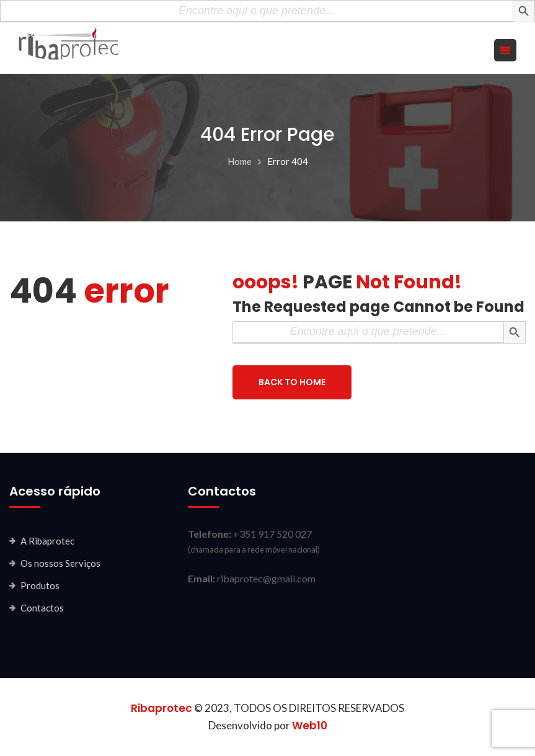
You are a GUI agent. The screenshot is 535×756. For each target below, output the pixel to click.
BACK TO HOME (292, 382)
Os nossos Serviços (60, 563)
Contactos (42, 608)
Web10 (310, 726)
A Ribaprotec (47, 541)
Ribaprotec (161, 708)
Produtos (40, 585)
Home (240, 161)
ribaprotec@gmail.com (266, 578)
